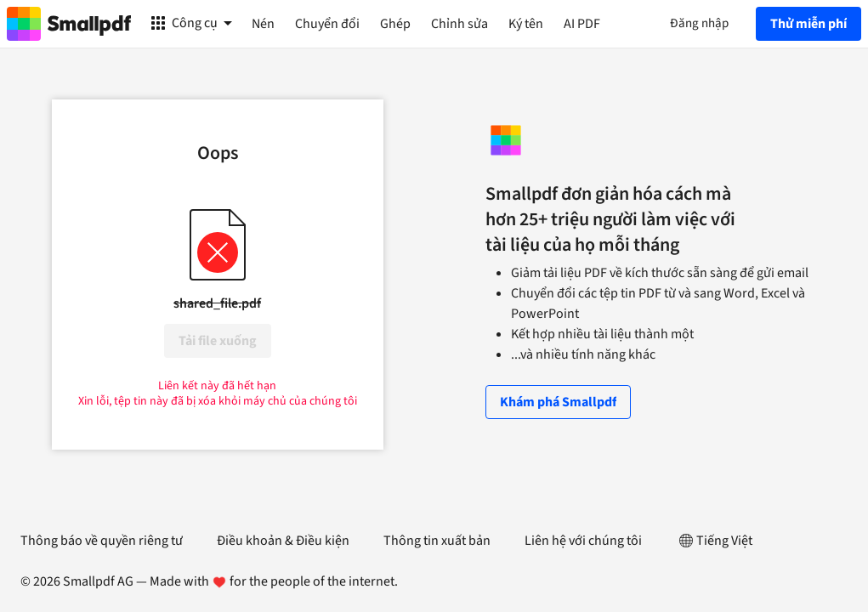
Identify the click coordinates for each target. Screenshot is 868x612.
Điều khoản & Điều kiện (283, 541)
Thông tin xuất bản (437, 541)
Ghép (395, 24)
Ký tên (526, 24)
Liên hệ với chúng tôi (583, 541)
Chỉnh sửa (460, 24)
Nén (263, 24)
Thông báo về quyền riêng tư (102, 541)
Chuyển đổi (327, 24)
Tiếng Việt (714, 541)
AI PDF (582, 24)
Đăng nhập (699, 23)
